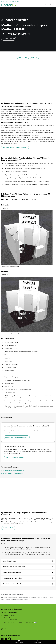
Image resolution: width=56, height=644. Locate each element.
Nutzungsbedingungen (10, 622)
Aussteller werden (19, 642)
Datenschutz (29, 622)
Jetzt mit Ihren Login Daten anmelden (16, 437)
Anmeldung (35, 57)
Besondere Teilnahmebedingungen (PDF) (13, 473)
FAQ (2, 630)
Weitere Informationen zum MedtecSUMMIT (15, 147)
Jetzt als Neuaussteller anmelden (15, 458)
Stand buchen (8, 39)
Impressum (21, 622)
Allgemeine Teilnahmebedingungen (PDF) (13, 470)
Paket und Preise (23, 57)
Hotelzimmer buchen (9, 528)
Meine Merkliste (38, 642)
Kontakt (3, 628)
